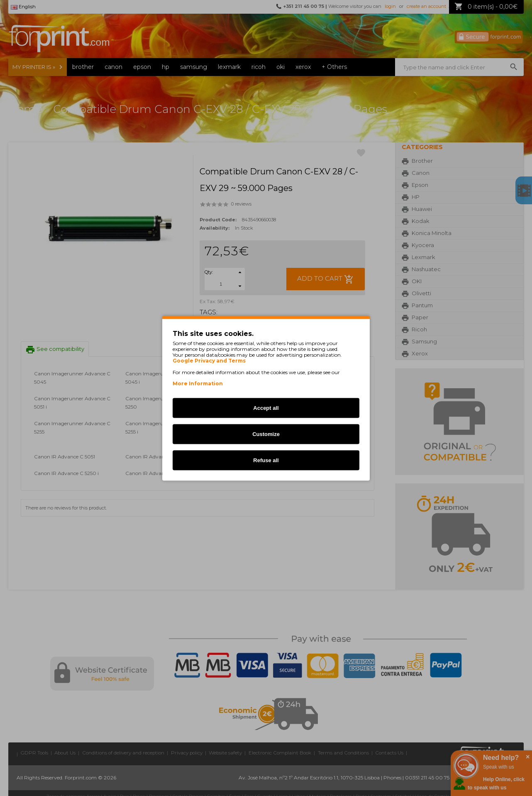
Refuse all (266, 460)
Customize (266, 434)
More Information (198, 383)
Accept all (266, 408)
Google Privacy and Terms (209, 360)
